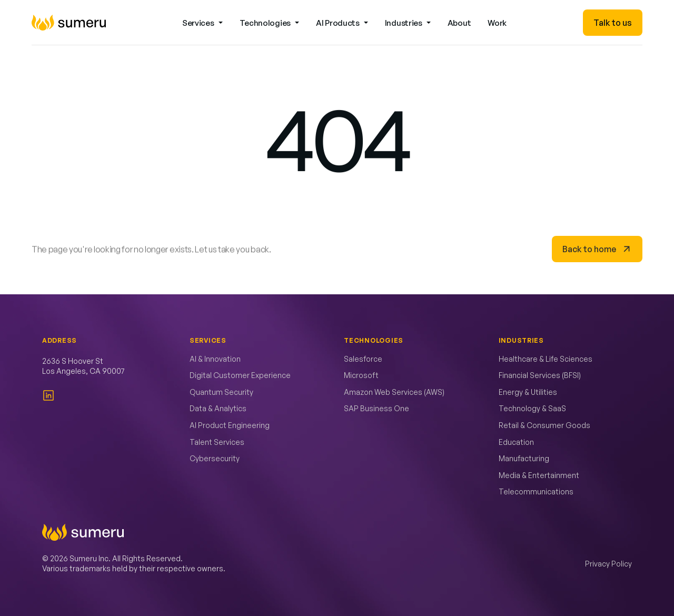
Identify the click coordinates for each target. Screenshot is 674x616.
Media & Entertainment (539, 475)
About (459, 23)
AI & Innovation (215, 359)
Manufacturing (524, 458)
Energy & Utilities (528, 392)
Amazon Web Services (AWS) (394, 392)
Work (497, 23)
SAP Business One (376, 408)
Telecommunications (536, 491)
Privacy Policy (608, 564)
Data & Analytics (218, 408)
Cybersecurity (215, 458)
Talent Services (217, 442)
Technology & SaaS (532, 408)
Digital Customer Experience (240, 375)
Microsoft (361, 375)
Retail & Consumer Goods (544, 425)
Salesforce (363, 359)
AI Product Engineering (230, 425)
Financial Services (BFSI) (540, 375)
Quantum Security (221, 392)
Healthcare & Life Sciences (546, 359)
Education (516, 442)
